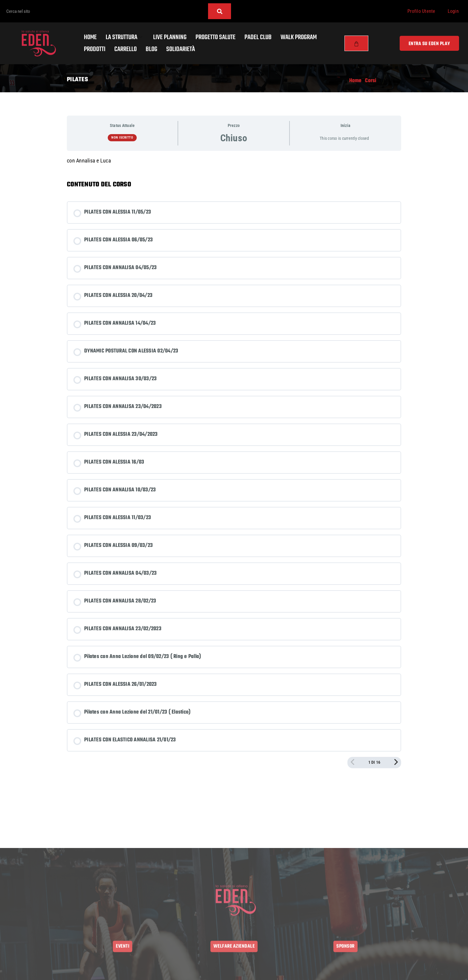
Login (453, 11)
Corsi (371, 81)
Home (90, 37)
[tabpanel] (234, 161)
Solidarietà (181, 49)
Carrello (126, 49)
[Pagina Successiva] (396, 763)
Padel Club (258, 37)
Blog (151, 49)
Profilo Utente (421, 11)
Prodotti (95, 49)
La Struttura (124, 37)
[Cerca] (220, 11)
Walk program (299, 37)
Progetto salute (215, 37)
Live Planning (170, 37)
